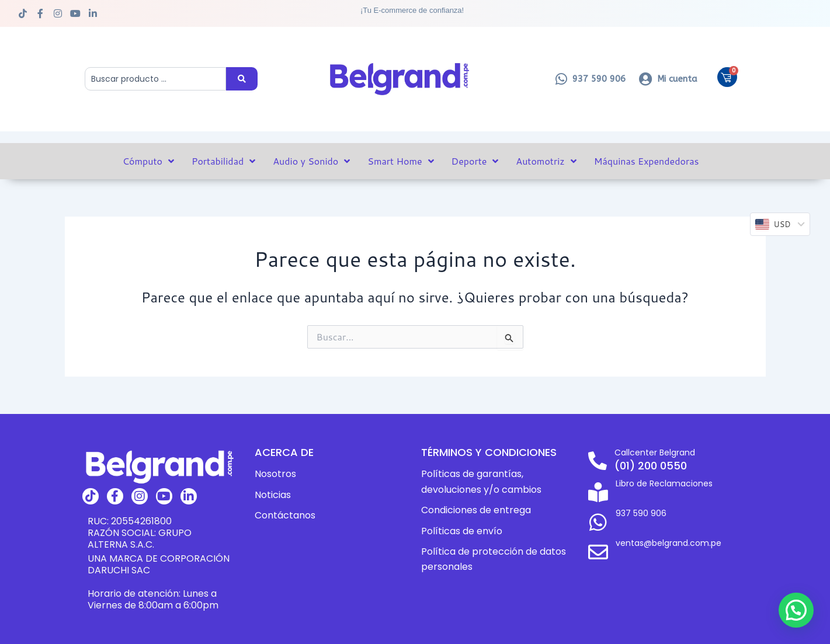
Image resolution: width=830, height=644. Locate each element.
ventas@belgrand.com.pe (671, 532)
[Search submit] (242, 79)
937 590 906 (638, 507)
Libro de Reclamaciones (666, 483)
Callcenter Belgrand (657, 452)
